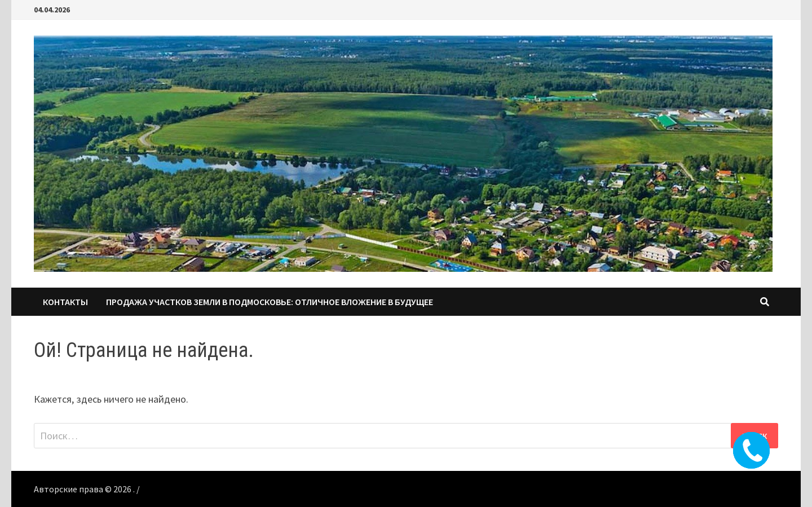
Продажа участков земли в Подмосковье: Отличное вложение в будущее (270, 302)
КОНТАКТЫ (65, 302)
